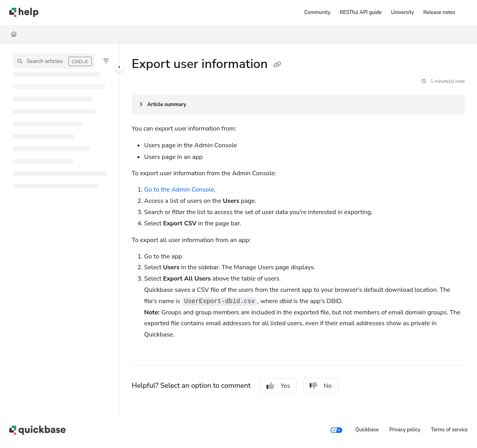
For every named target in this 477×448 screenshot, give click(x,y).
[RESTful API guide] (361, 12)
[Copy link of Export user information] (277, 65)
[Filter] (106, 61)
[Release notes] (439, 12)
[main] (298, 228)
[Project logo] (24, 12)
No (321, 386)
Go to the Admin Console (179, 190)
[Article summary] (298, 105)
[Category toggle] (119, 67)
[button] (54, 61)
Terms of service (449, 430)
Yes (278, 386)
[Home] (14, 34)
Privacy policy (405, 430)
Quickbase (367, 430)
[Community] (317, 12)
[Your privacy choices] (336, 430)
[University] (403, 12)
